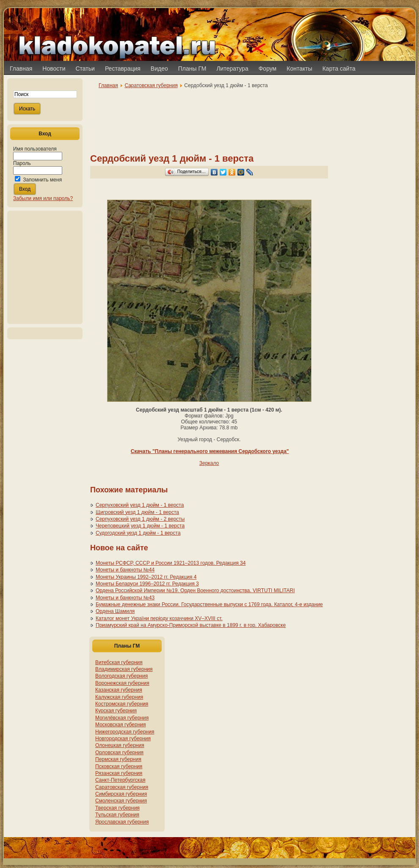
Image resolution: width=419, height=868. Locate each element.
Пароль (22, 163)
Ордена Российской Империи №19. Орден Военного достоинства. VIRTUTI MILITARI (195, 591)
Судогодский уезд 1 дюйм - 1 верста (138, 533)
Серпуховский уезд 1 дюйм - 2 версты (140, 519)
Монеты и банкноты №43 (125, 598)
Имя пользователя (35, 149)
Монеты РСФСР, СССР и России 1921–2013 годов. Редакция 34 (171, 563)
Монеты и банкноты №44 (125, 570)
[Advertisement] (45, 267)
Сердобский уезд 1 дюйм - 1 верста (172, 158)
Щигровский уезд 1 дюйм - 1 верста (137, 512)
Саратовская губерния (151, 85)
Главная (108, 85)
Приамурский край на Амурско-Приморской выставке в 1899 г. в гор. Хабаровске (191, 625)
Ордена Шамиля (115, 611)
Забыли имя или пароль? (43, 198)
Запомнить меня (42, 180)
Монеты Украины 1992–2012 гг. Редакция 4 (146, 577)
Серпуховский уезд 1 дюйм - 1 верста (140, 505)
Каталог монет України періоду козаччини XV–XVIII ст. (159, 618)
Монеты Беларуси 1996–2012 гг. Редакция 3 (147, 584)
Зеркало (209, 463)
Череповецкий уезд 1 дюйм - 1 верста (140, 526)
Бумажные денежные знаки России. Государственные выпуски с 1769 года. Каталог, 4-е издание (209, 604)
